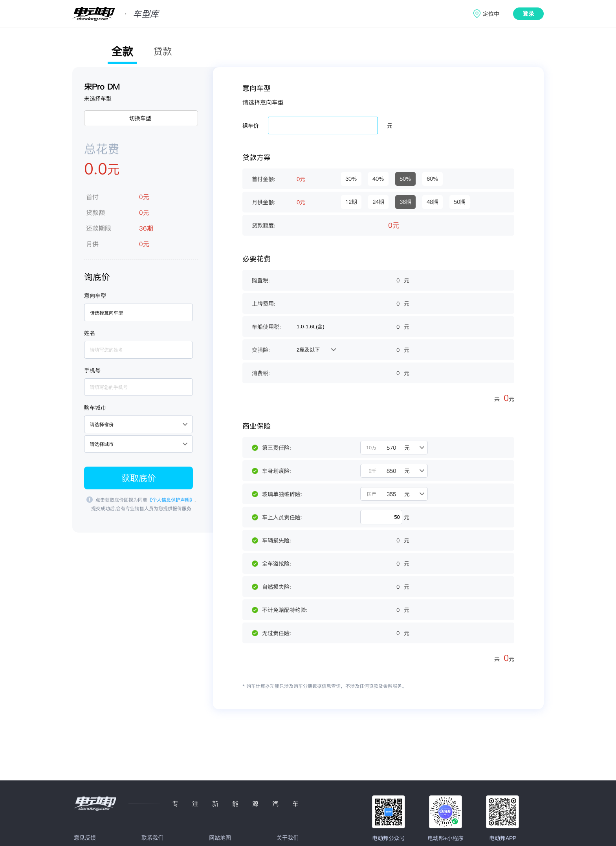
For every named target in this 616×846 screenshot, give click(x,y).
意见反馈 (85, 838)
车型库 (146, 14)
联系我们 (152, 838)
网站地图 (220, 838)
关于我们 (288, 838)
